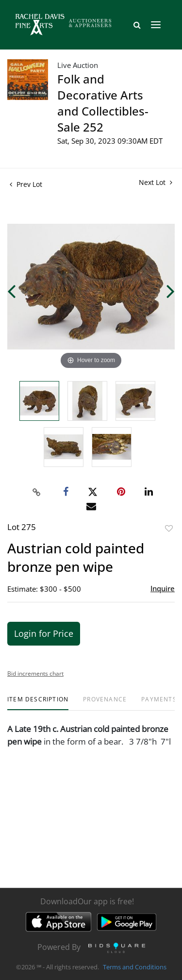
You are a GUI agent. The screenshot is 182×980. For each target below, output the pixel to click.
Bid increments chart (35, 673)
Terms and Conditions (135, 967)
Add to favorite (169, 528)
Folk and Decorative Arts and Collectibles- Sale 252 (103, 103)
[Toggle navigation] (156, 25)
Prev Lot (26, 184)
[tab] (38, 703)
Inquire (163, 588)
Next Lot (156, 182)
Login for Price (44, 633)
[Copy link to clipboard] (36, 492)
